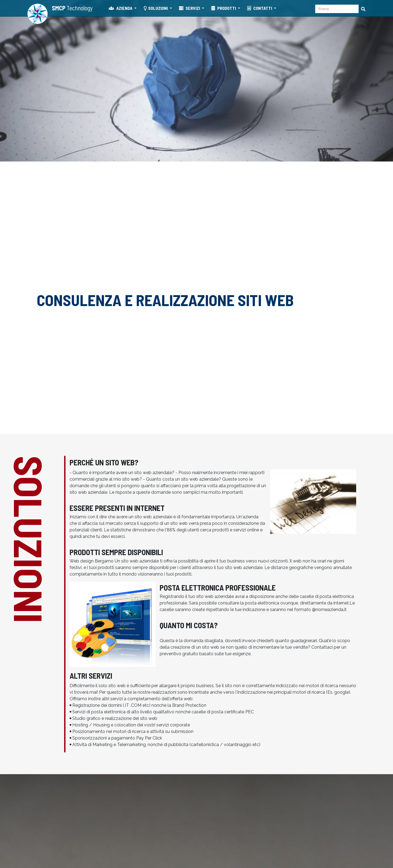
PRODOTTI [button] (224, 8)
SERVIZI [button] (190, 8)
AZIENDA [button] (121, 8)
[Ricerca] (337, 9)
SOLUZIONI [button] (156, 8)
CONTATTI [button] (260, 8)
